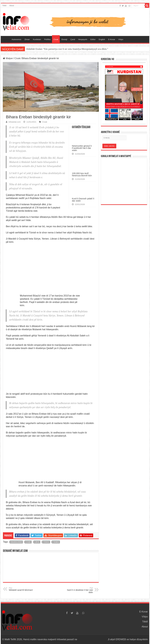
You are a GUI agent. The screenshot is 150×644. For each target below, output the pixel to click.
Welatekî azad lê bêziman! (24, 589)
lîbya (37, 542)
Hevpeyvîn (83, 39)
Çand (73, 39)
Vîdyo (121, 39)
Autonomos (16, 39)
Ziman (27, 39)
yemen (56, 542)
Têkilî (4, 6)
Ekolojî (64, 39)
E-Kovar (112, 39)
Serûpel (6, 39)
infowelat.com (15, 122)
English (102, 39)
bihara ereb (16, 542)
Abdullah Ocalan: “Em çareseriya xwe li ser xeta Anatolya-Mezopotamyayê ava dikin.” (67, 49)
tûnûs (46, 542)
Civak (56, 39)
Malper (8, 58)
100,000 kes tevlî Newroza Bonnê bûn (82, 174)
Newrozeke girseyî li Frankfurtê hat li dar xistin (82, 148)
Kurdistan (37, 39)
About (12, 6)
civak (28, 542)
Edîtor (93, 39)
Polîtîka (47, 39)
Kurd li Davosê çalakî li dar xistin (83, 200)
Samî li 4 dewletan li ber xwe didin (78, 590)
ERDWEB (121, 639)
